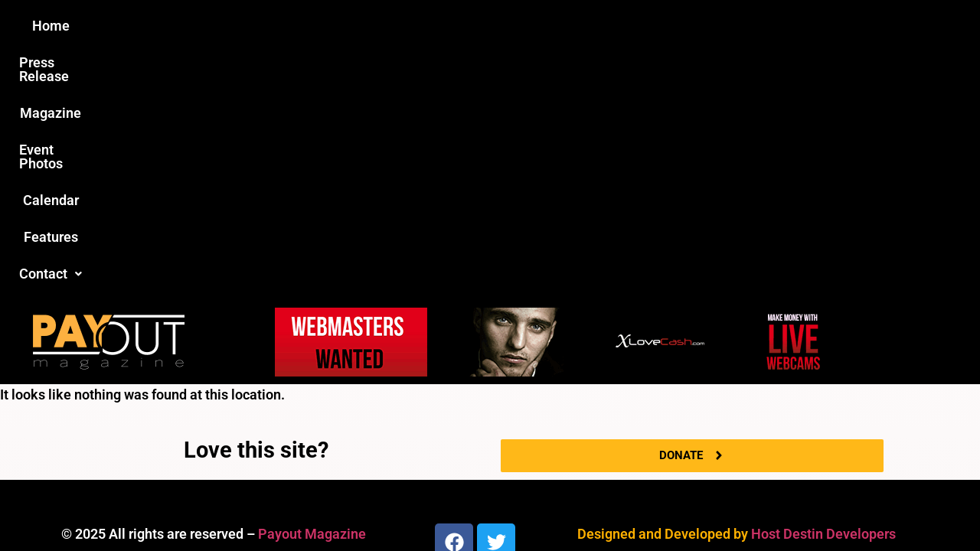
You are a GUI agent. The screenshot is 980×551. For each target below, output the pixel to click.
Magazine (403, 26)
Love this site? (256, 202)
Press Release (305, 26)
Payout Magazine (312, 286)
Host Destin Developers (823, 286)
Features (666, 26)
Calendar (588, 26)
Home (219, 26)
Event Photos (497, 26)
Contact (748, 26)
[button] (748, 26)
